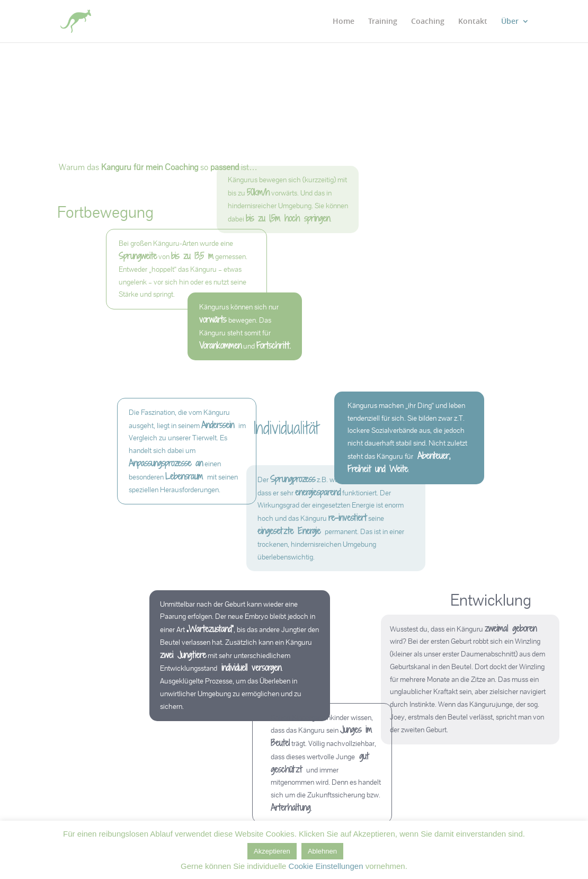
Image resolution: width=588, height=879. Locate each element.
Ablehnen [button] (322, 851)
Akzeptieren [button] (272, 851)
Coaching (428, 22)
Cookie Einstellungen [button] (326, 866)
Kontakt (473, 22)
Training (383, 22)
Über (510, 22)
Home (344, 22)
